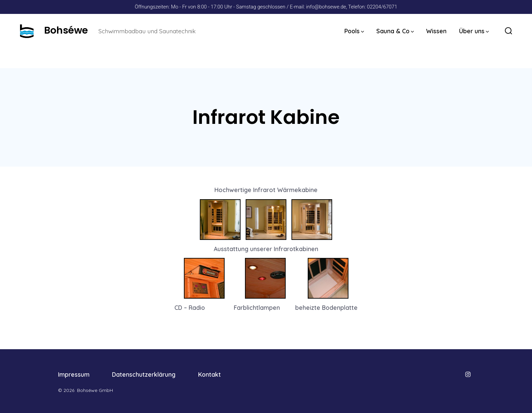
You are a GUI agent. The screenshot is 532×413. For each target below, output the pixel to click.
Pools (354, 31)
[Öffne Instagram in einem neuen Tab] (468, 374)
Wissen (436, 31)
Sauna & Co (395, 31)
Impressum (74, 374)
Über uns (474, 31)
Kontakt (210, 374)
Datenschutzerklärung (144, 374)
